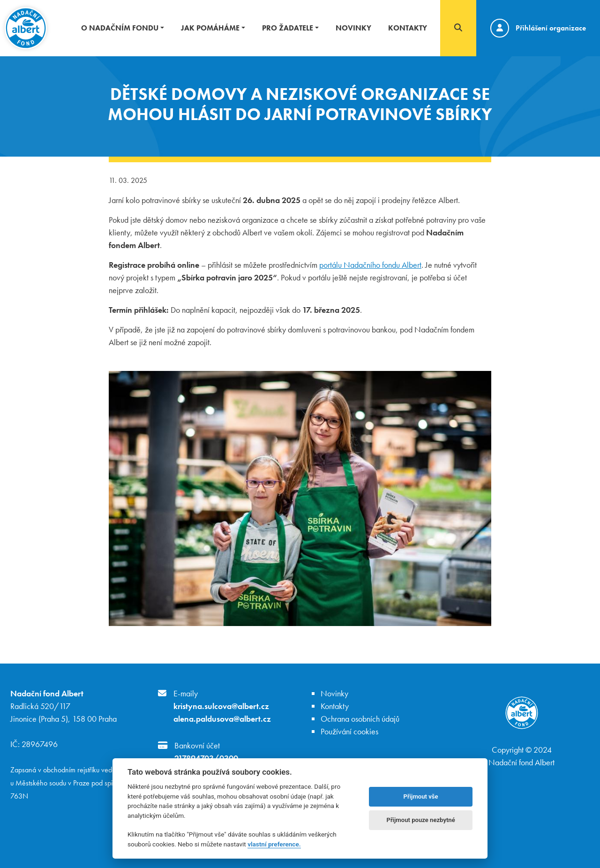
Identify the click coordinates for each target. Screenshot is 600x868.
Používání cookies (349, 731)
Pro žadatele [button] (288, 28)
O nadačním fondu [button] (120, 28)
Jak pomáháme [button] (210, 28)
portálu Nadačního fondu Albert (370, 265)
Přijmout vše (421, 796)
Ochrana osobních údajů (360, 719)
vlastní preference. (274, 844)
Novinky (353, 28)
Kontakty (408, 28)
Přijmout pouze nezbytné (420, 820)
